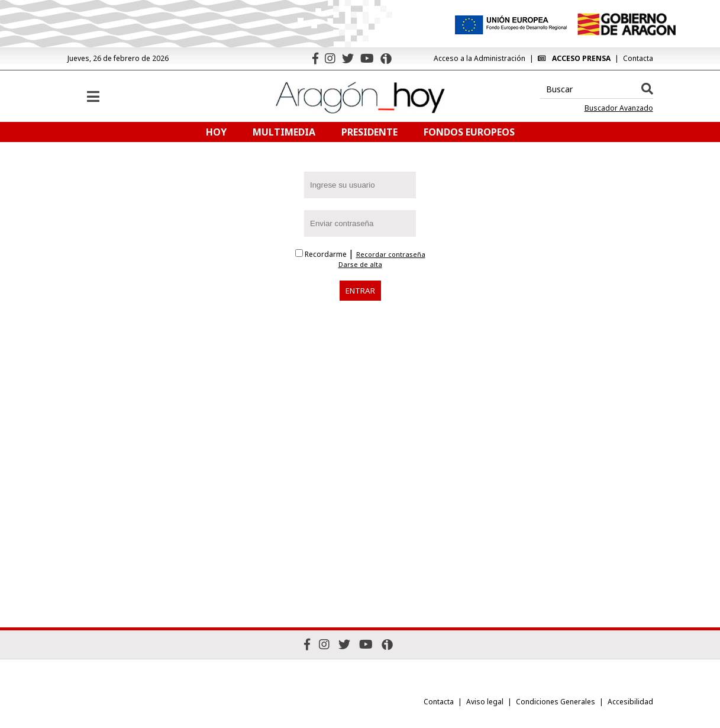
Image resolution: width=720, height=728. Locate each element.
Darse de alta (360, 265)
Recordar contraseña (391, 255)
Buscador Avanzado (619, 108)
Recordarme (322, 254)
